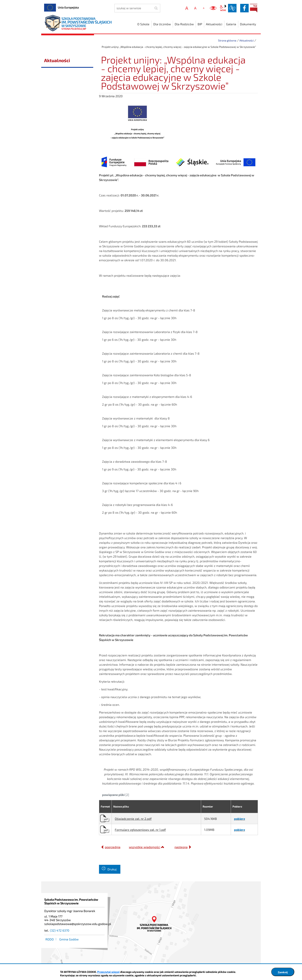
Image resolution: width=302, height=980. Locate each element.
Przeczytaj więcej (108, 972)
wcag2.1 (223, 8)
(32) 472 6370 (60, 930)
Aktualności (247, 40)
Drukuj (112, 869)
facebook (244, 8)
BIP (254, 8)
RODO (50, 939)
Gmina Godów (69, 939)
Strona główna (227, 40)
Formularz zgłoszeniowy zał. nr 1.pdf (140, 830)
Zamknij (283, 972)
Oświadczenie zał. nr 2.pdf (133, 819)
